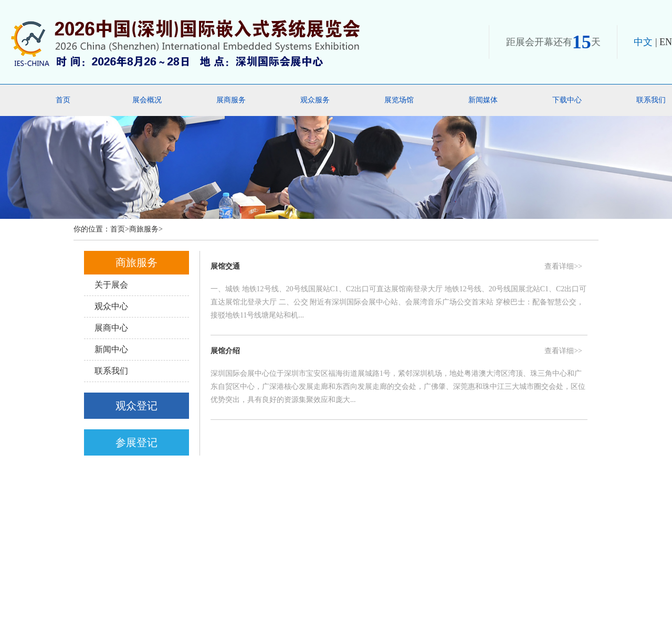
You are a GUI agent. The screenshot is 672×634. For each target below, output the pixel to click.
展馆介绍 (225, 351)
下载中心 (567, 100)
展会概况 (147, 100)
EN (666, 42)
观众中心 (111, 306)
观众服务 (315, 100)
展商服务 (231, 100)
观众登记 (136, 406)
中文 (643, 42)
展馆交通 (225, 266)
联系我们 (111, 371)
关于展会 (111, 285)
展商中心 (111, 328)
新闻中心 (111, 349)
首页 (63, 100)
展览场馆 (399, 100)
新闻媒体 (483, 100)
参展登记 (136, 442)
